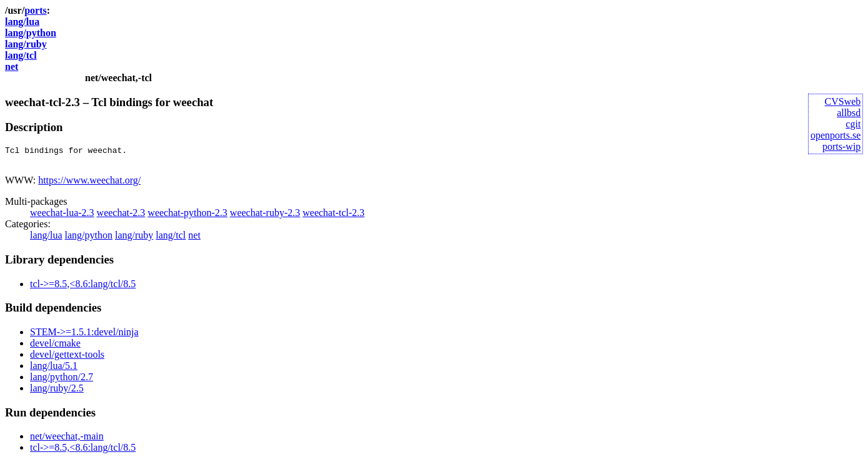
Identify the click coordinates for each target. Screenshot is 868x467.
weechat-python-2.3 (187, 216)
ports (36, 10)
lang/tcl (21, 55)
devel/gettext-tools (67, 358)
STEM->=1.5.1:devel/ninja (84, 336)
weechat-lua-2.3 (62, 216)
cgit (853, 124)
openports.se (836, 135)
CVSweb (843, 101)
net (12, 66)
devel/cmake (55, 347)
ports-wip (841, 146)
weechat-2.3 (121, 216)
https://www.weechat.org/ (89, 184)
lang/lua (22, 22)
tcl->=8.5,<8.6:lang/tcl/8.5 (83, 288)
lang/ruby (26, 44)
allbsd (849, 113)
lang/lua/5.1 (54, 369)
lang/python (31, 33)
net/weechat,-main (67, 440)
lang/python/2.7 (62, 381)
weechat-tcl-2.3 (333, 216)
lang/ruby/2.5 (57, 392)
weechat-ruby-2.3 (265, 216)
